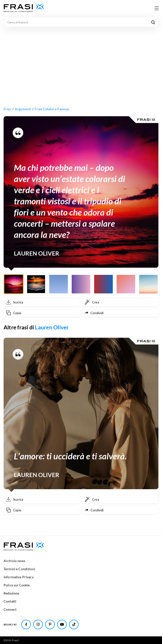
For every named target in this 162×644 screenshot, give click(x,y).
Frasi (7, 109)
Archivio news (14, 561)
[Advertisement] (81, 63)
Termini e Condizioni (19, 569)
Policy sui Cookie (17, 585)
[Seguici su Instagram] (38, 624)
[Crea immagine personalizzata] (120, 302)
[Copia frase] (42, 313)
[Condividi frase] (120, 313)
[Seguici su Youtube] (62, 624)
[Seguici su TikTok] (74, 624)
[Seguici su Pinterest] (50, 624)
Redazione (11, 593)
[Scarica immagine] (42, 302)
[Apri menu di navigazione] (157, 8)
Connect (10, 609)
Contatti (10, 601)
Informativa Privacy (19, 577)
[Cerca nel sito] (153, 22)
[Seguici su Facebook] (26, 624)
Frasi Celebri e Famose (52, 109)
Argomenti (23, 109)
